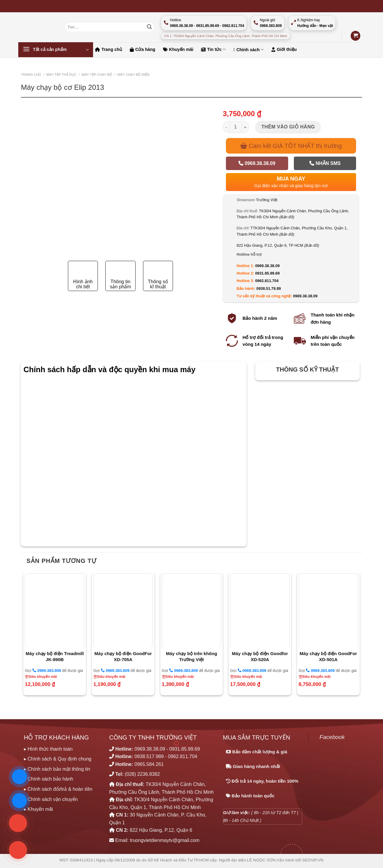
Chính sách (249, 50)
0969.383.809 (47, 670)
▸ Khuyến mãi (38, 809)
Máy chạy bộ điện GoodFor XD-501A (328, 656)
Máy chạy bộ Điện (133, 75)
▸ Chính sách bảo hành (49, 779)
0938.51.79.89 (269, 288)
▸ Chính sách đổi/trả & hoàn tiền (58, 789)
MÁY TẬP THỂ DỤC (61, 75)
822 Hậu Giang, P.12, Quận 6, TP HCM (278, 245)
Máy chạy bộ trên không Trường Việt (191, 656)
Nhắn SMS (325, 163)
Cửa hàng (143, 49)
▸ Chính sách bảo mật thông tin (57, 769)
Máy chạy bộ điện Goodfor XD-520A (260, 656)
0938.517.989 (149, 756)
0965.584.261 (149, 764)
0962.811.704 (267, 281)
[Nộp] (149, 27)
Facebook (332, 737)
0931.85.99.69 (268, 273)
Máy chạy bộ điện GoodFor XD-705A (123, 656)
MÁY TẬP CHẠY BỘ (97, 75)
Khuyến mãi (178, 49)
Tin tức (213, 49)
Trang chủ (108, 49)
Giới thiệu (284, 49)
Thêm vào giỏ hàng (288, 127)
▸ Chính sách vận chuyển (51, 799)
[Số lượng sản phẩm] (235, 127)
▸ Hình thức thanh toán (48, 749)
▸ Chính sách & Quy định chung (58, 759)
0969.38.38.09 (257, 163)
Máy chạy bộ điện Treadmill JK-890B (55, 656)
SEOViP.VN (313, 860)
